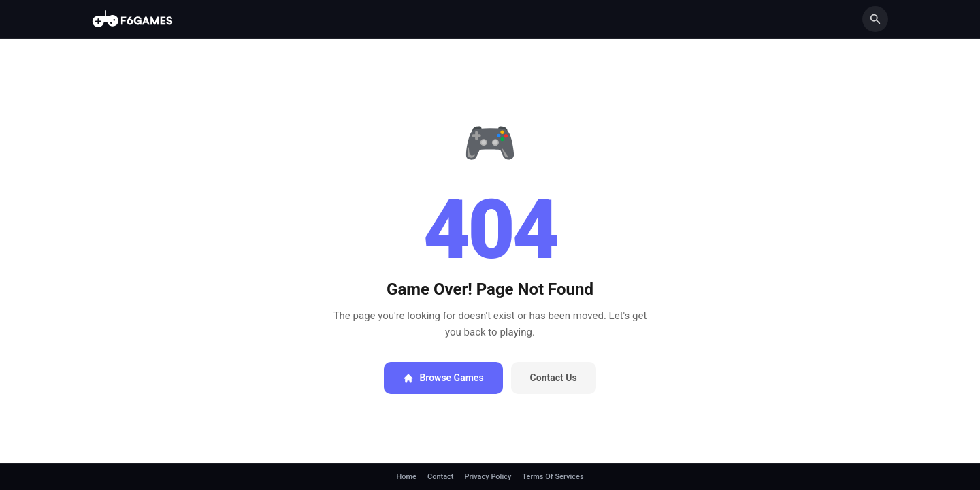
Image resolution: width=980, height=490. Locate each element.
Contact (441, 477)
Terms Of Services (553, 477)
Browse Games (443, 378)
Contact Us (554, 378)
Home (406, 477)
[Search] (875, 19)
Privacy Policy (488, 477)
